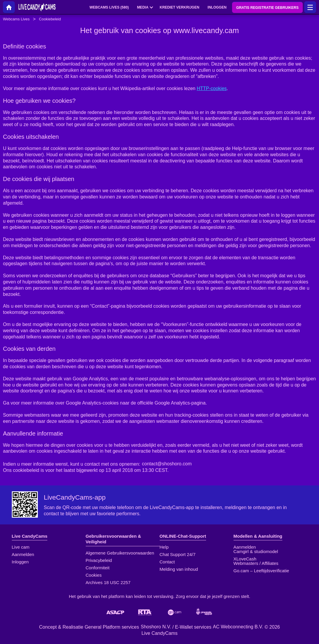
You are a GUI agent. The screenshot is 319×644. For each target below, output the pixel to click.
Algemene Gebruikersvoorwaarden (120, 553)
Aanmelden (23, 554)
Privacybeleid (99, 560)
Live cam (21, 547)
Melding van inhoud (179, 569)
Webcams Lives (16, 19)
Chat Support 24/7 (178, 554)
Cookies (94, 575)
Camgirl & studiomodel (256, 551)
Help (164, 547)
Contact (167, 562)
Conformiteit (98, 568)
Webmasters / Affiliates (256, 563)
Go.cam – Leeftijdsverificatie (261, 571)
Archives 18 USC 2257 (108, 582)
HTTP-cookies (212, 88)
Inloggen (20, 562)
